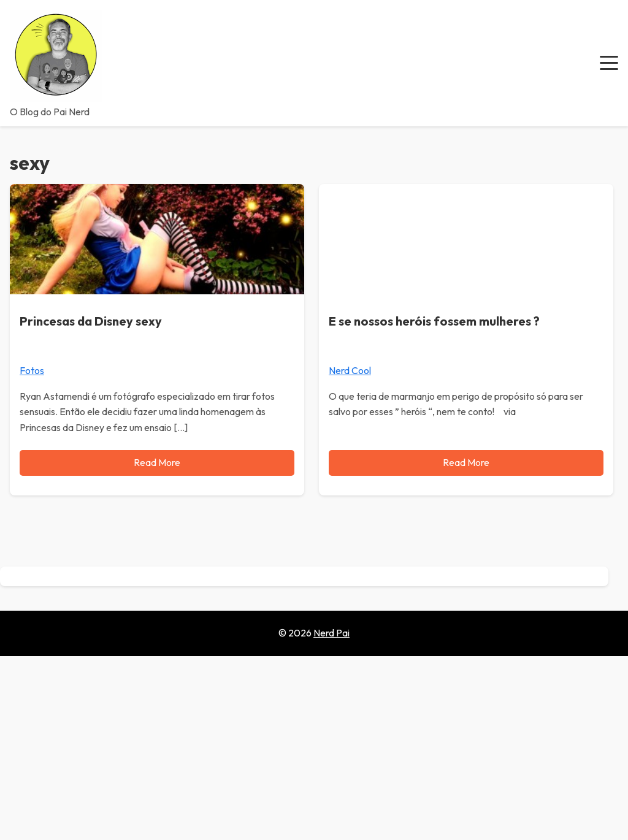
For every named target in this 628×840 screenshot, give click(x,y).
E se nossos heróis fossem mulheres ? (434, 321)
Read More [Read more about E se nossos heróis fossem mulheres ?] (466, 462)
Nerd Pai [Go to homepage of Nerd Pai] (331, 633)
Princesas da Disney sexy (91, 321)
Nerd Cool (350, 370)
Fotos (32, 370)
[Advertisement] (314, 748)
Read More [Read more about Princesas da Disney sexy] (157, 462)
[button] (609, 63)
